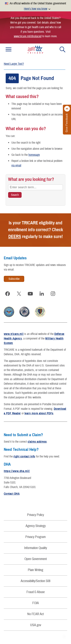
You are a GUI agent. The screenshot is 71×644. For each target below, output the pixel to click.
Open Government (36, 559)
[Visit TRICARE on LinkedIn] (42, 294)
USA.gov (36, 625)
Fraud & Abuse (36, 592)
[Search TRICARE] (15, 195)
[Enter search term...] (35, 187)
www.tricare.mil (14, 334)
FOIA (36, 603)
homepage (34, 155)
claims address (37, 442)
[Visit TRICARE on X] (19, 294)
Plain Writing (35, 570)
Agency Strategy (36, 526)
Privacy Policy (35, 515)
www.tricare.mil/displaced (28, 36)
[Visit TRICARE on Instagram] (53, 294)
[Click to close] (67, 109)
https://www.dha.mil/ (17, 471)
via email (16, 165)
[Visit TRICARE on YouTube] (30, 294)
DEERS (15, 237)
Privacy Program (35, 537)
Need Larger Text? (14, 64)
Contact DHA (12, 494)
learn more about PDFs (39, 413)
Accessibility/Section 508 (35, 581)
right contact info (24, 456)
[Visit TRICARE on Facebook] (8, 294)
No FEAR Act (35, 614)
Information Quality (36, 548)
